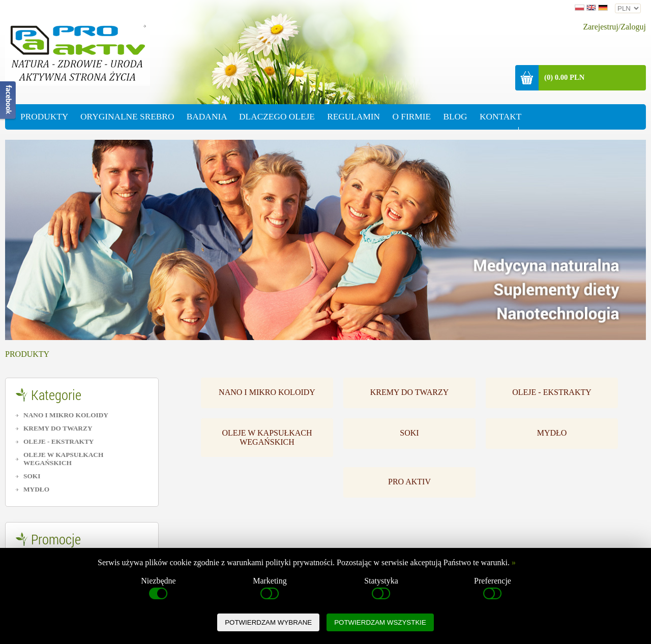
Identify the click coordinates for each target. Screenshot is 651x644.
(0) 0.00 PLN (564, 77)
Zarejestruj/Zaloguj (614, 27)
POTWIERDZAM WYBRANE (268, 622)
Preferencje (493, 589)
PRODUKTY (27, 354)
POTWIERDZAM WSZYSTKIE (380, 622)
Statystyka (381, 589)
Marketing (270, 589)
